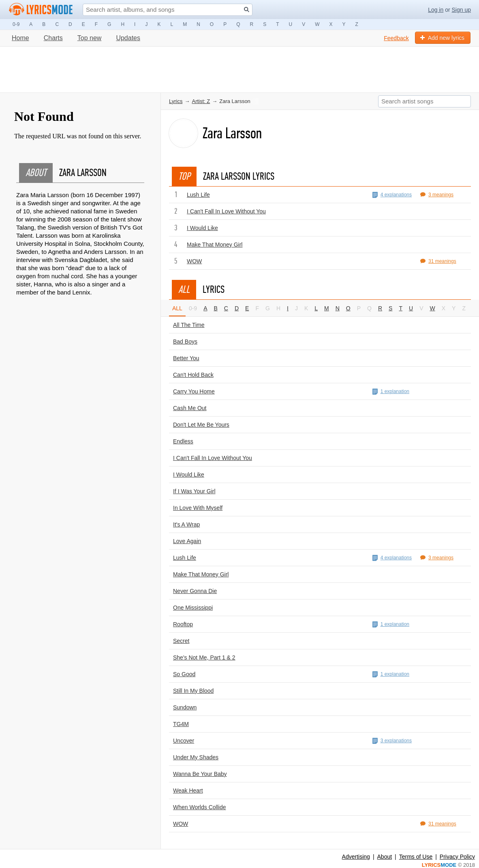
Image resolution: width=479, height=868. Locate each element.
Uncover (184, 741)
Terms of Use (416, 857)
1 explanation (391, 392)
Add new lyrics (442, 38)
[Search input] (168, 10)
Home (20, 38)
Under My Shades (196, 757)
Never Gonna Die (195, 591)
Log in (436, 10)
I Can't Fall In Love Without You (226, 211)
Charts (53, 38)
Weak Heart (188, 791)
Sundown (185, 707)
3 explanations (392, 741)
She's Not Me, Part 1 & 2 (204, 657)
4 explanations (392, 195)
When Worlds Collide (199, 807)
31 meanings (438, 261)
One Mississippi (193, 608)
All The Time (189, 325)
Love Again (187, 541)
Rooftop (183, 624)
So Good (184, 674)
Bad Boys (185, 342)
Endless (183, 441)
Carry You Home (194, 391)
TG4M (181, 724)
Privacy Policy (457, 857)
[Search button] (247, 10)
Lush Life (198, 195)
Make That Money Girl (215, 245)
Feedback (396, 38)
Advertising (356, 857)
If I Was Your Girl (194, 491)
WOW (194, 261)
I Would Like (202, 228)
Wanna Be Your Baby (200, 774)
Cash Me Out (190, 408)
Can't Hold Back (193, 375)
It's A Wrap (186, 524)
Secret (181, 641)
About (385, 857)
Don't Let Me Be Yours (201, 425)
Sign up (461, 10)
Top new (90, 38)
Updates (128, 38)
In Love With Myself (198, 508)
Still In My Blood (193, 691)
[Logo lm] (41, 9)
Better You (186, 358)
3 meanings (437, 195)
